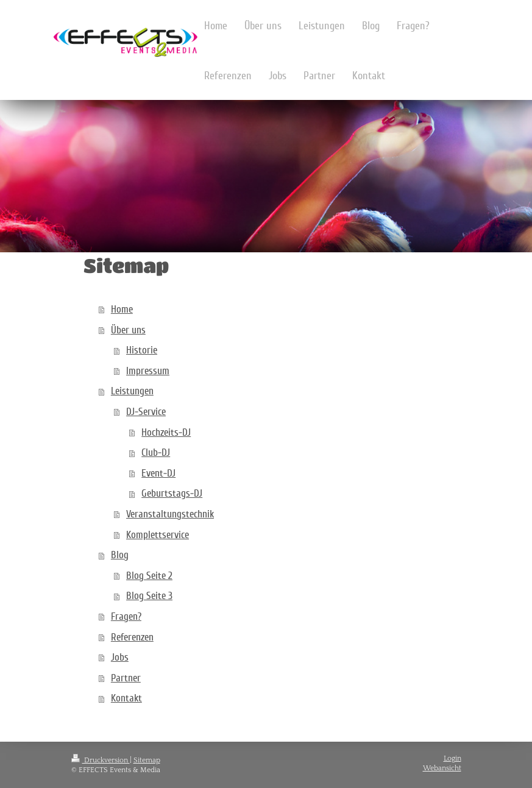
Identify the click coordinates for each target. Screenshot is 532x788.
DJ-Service (146, 412)
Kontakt (126, 698)
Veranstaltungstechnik (170, 514)
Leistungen (132, 391)
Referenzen (132, 637)
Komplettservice (158, 535)
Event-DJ (158, 473)
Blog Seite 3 (149, 596)
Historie (142, 350)
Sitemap (147, 760)
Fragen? (126, 616)
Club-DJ (156, 453)
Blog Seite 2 (149, 576)
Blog (120, 555)
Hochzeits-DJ (166, 432)
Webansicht (442, 768)
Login (452, 758)
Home (122, 309)
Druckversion (101, 760)
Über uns (128, 330)
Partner (126, 678)
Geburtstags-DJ (172, 493)
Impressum (148, 371)
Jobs (120, 657)
